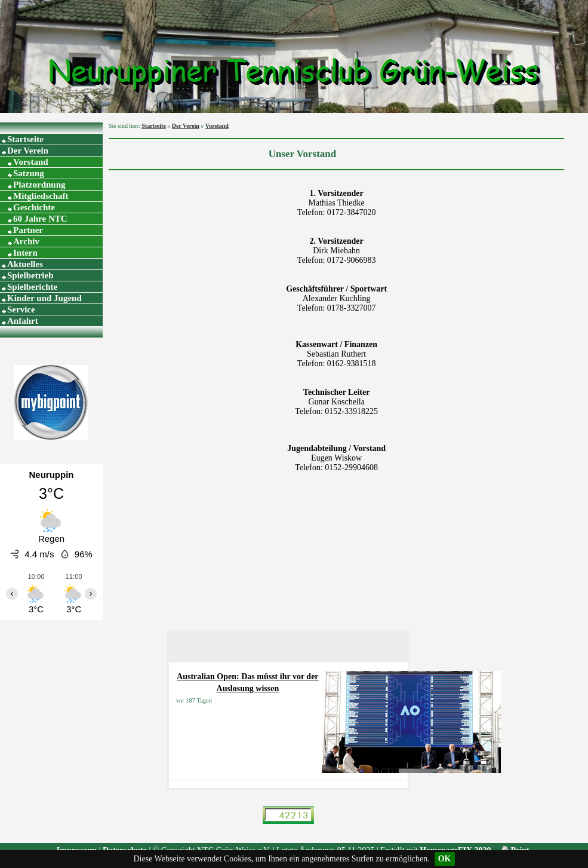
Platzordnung (39, 185)
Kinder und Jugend (44, 298)
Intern (25, 253)
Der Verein (28, 151)
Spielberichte (32, 287)
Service (21, 309)
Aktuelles (25, 264)
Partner (28, 230)
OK (445, 859)
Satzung (29, 173)
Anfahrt (23, 321)
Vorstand (31, 162)
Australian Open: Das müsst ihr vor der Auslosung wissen (248, 683)
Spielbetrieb (30, 275)
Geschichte (34, 207)
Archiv (26, 241)
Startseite (25, 139)
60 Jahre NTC (40, 219)
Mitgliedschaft (41, 196)
